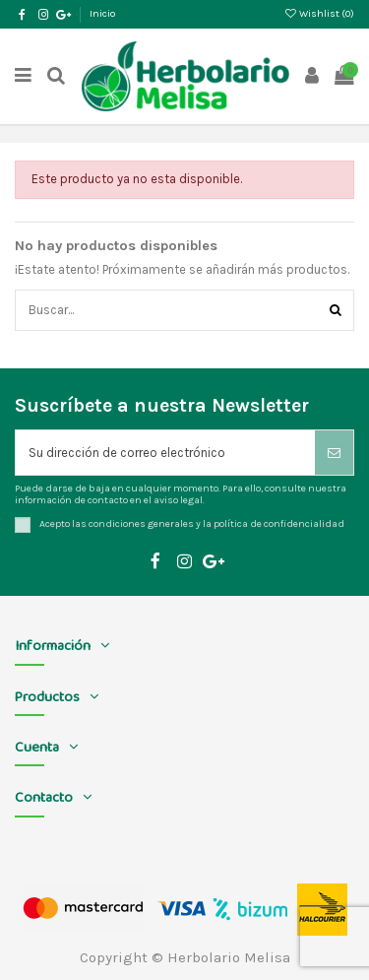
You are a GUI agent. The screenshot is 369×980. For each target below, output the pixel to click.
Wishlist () (319, 13)
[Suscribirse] (334, 453)
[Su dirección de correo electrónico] (165, 453)
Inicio (102, 13)
